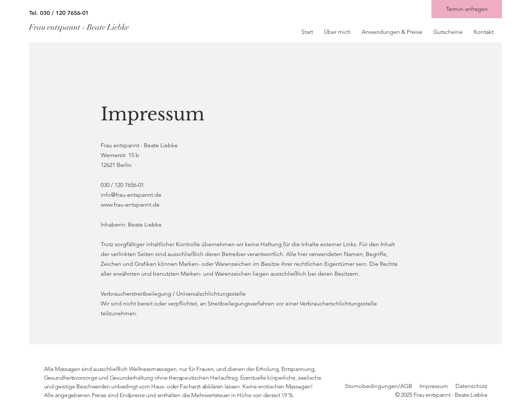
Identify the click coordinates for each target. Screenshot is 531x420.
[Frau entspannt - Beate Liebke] (94, 27)
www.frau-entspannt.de (130, 205)
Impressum (434, 386)
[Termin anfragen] (467, 9)
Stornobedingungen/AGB (379, 386)
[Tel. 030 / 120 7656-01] (94, 13)
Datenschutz (471, 386)
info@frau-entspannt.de (131, 195)
